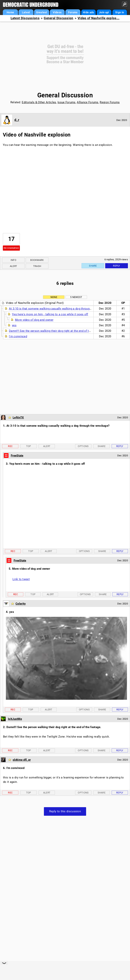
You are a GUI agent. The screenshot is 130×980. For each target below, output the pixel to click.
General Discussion (58, 18)
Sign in (120, 12)
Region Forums (110, 102)
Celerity (21, 604)
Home (10, 12)
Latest (26, 12)
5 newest (76, 297)
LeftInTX (18, 418)
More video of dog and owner (34, 320)
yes (14, 325)
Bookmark (37, 260)
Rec (10, 446)
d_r (17, 120)
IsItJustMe (15, 719)
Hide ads (88, 12)
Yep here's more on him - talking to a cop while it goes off (50, 314)
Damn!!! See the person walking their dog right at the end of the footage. (56, 331)
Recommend (11, 248)
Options (83, 446)
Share (93, 266)
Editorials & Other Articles (39, 102)
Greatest (42, 12)
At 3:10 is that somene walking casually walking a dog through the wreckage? (60, 309)
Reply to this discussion (65, 811)
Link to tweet (21, 579)
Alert (14, 266)
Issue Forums (67, 102)
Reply (117, 266)
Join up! (104, 12)
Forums (73, 12)
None (54, 297)
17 (11, 239)
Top (29, 446)
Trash (37, 266)
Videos (57, 12)
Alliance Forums (88, 102)
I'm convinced (18, 336)
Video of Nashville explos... (98, 18)
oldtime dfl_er (22, 760)
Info (13, 260)
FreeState (17, 456)
